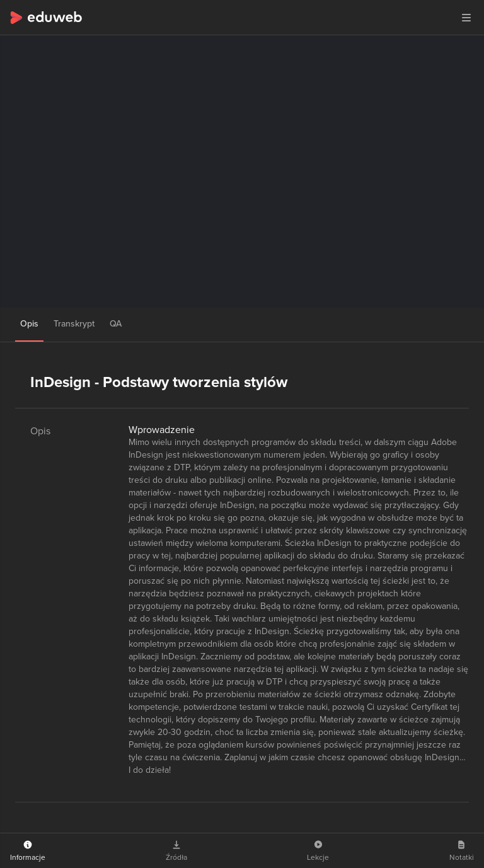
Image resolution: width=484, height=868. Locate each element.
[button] (466, 18)
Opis (29, 324)
